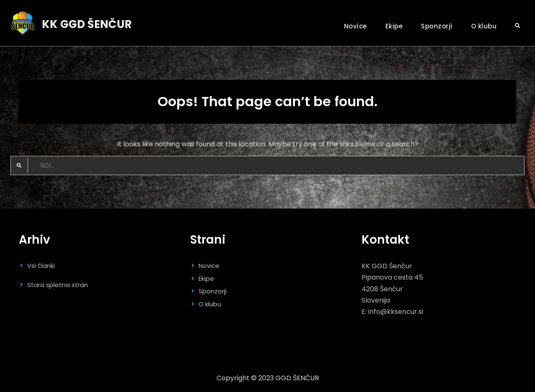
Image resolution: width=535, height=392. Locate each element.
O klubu (484, 26)
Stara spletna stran (57, 285)
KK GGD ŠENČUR (87, 24)
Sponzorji (437, 26)
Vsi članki (41, 266)
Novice (355, 26)
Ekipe (394, 26)
